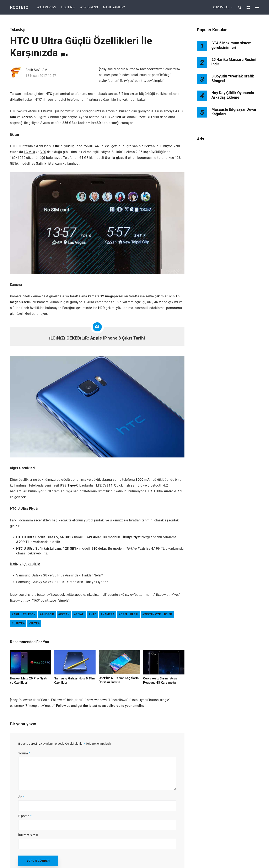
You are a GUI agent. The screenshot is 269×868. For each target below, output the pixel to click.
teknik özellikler (158, 614)
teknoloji (31, 94)
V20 (43, 152)
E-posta (25, 816)
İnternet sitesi (28, 835)
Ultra (35, 623)
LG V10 (29, 152)
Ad (21, 797)
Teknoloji (18, 29)
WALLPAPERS (46, 7)
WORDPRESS (89, 7)
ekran (65, 614)
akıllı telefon (25, 614)
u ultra (19, 623)
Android (48, 614)
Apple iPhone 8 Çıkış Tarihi (118, 338)
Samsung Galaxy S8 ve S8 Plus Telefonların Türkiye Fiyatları (62, 582)
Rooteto (19, 7)
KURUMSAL (221, 7)
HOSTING (68, 7)
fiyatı (80, 614)
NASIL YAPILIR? (114, 7)
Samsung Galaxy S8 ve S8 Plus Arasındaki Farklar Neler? (60, 575)
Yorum (24, 753)
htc (93, 614)
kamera (108, 614)
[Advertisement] (228, 212)
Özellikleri (129, 614)
